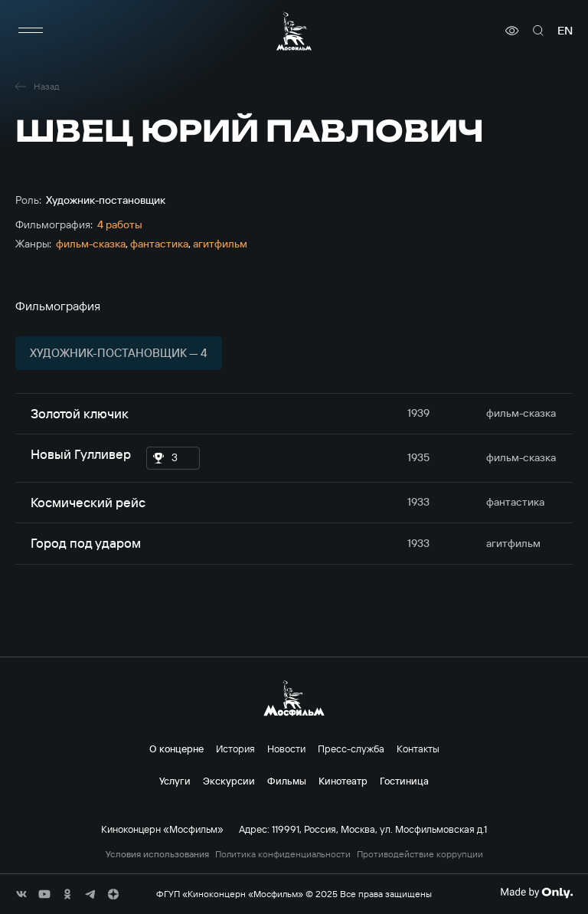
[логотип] (294, 31)
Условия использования (157, 854)
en (565, 31)
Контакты (418, 749)
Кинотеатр (343, 781)
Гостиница (404, 781)
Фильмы (287, 781)
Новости (286, 749)
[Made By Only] (536, 893)
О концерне (176, 749)
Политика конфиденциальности (283, 854)
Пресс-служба (351, 749)
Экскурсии (229, 781)
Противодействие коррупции (420, 854)
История (235, 749)
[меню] (31, 31)
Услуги (175, 781)
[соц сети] (21, 894)
